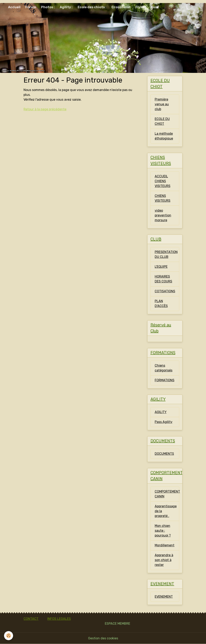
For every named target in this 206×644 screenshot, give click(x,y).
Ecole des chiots (92, 7)
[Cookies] (9, 636)
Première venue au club (162, 104)
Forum (31, 7)
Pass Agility (164, 422)
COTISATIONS (165, 291)
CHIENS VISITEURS (163, 198)
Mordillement (165, 545)
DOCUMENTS (164, 454)
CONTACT (31, 619)
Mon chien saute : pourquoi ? (163, 531)
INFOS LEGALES (59, 619)
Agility (66, 7)
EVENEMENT (164, 597)
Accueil (14, 7)
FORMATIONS (165, 380)
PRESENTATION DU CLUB (166, 254)
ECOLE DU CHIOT (162, 121)
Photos (47, 7)
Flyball (141, 7)
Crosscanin (121, 7)
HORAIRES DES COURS (163, 279)
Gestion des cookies (103, 638)
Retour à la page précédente (45, 109)
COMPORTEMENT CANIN (167, 494)
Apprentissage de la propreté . (166, 511)
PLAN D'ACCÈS (161, 303)
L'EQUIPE (161, 267)
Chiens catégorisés (164, 368)
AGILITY (161, 412)
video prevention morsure (163, 215)
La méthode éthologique (164, 136)
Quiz (155, 7)
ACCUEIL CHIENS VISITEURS (163, 181)
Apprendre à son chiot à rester (164, 560)
